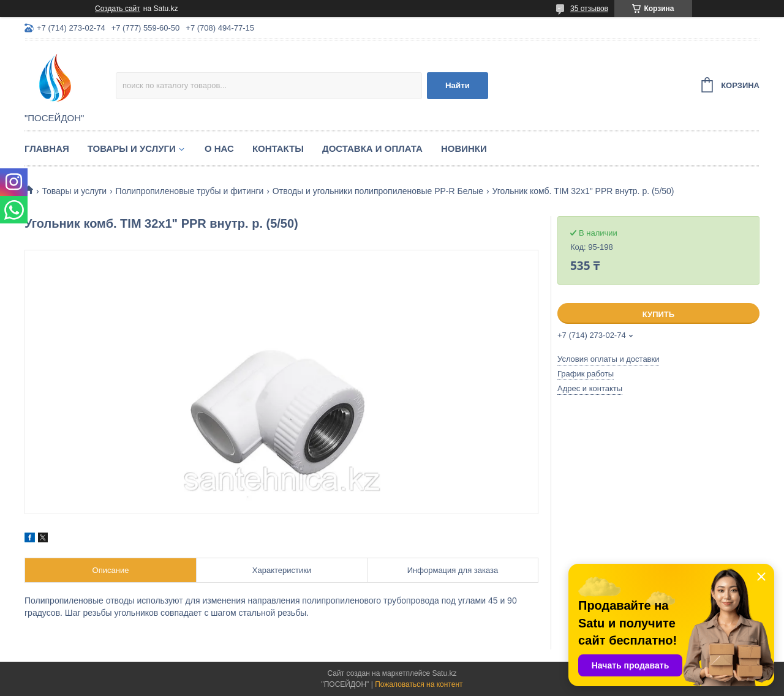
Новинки (464, 148)
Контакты (278, 148)
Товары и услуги (132, 148)
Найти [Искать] (458, 85)
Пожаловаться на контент (419, 684)
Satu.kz (444, 673)
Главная (47, 148)
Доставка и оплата (372, 148)
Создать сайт (118, 9)
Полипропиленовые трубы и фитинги (190, 191)
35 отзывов (589, 9)
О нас (219, 148)
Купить (658, 314)
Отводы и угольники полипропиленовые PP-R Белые (378, 191)
